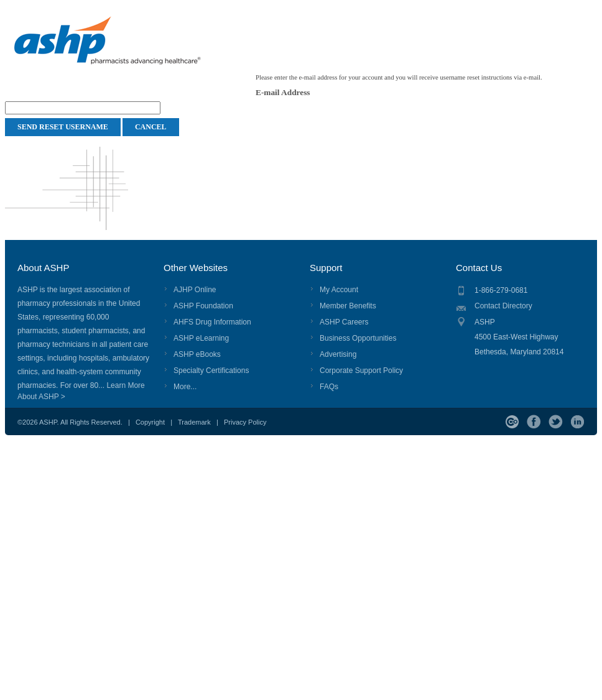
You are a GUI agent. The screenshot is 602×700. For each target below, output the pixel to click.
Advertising (338, 354)
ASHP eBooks (197, 354)
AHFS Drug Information (212, 322)
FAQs (329, 387)
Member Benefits (348, 306)
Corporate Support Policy (361, 371)
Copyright (150, 422)
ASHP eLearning (201, 338)
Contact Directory (503, 306)
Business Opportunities (358, 338)
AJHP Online (195, 290)
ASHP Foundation (203, 306)
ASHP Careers (344, 322)
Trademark (194, 422)
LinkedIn (577, 422)
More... (185, 387)
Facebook (534, 422)
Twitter (556, 422)
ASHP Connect (512, 422)
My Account (339, 290)
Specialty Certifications (211, 371)
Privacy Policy (245, 422)
